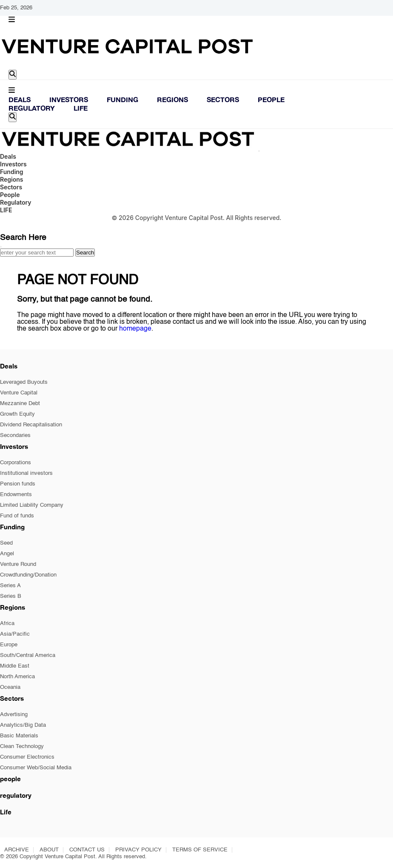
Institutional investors (26, 473)
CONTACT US (87, 850)
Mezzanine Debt (20, 404)
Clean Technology (22, 747)
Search (85, 253)
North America (17, 677)
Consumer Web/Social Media (36, 768)
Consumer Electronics (27, 757)
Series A (10, 586)
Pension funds (18, 484)
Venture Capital (19, 393)
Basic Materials (19, 736)
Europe (9, 645)
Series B (11, 596)
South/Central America (28, 655)
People (271, 99)
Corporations (16, 463)
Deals (20, 99)
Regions (172, 99)
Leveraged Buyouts (24, 382)
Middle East (15, 666)
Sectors (223, 99)
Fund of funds (17, 516)
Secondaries (15, 435)
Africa (7, 624)
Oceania (10, 687)
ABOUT (49, 850)
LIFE (81, 108)
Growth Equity (17, 414)
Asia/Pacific (15, 634)
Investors (69, 99)
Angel (7, 554)
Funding (122, 99)
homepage (135, 329)
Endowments (16, 495)
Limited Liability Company (32, 505)
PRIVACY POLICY (138, 850)
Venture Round (18, 564)
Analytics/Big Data (23, 725)
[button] (12, 20)
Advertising (14, 715)
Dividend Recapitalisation (31, 425)
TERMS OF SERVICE (200, 850)
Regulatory (32, 108)
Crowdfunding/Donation (28, 575)
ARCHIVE (17, 850)
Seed (6, 543)
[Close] (259, 151)
